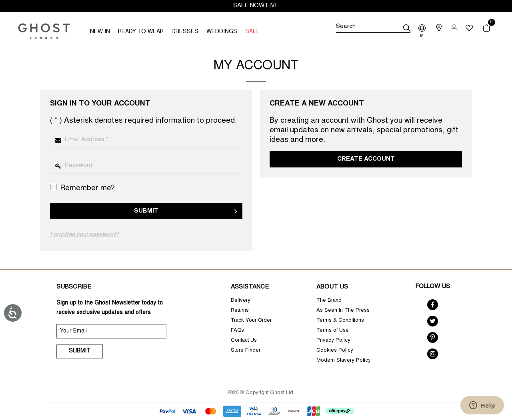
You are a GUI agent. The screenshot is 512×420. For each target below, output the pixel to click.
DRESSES (185, 32)
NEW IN (100, 32)
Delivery (241, 301)
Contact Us (244, 341)
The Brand (329, 301)
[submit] (407, 28)
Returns (240, 311)
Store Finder (246, 351)
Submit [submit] (80, 351)
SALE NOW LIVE (256, 6)
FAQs (237, 331)
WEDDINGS (222, 32)
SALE (252, 32)
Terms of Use (333, 331)
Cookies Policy (335, 351)
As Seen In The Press (343, 311)
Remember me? (82, 188)
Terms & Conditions (340, 321)
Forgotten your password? (84, 235)
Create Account (366, 159)
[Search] (373, 28)
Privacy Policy (333, 341)
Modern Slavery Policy (344, 361)
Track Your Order (251, 321)
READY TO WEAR (141, 32)
